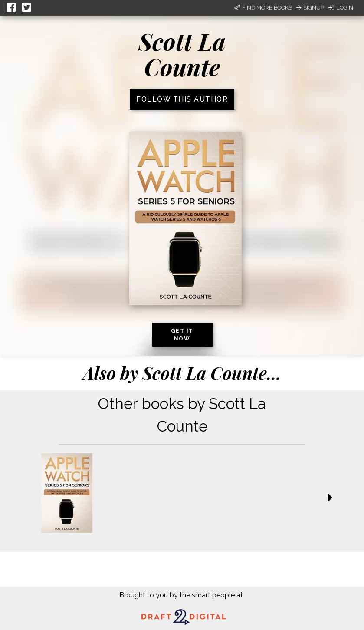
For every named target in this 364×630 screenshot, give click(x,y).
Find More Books (263, 8)
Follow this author (182, 99)
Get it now (182, 335)
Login (341, 8)
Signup (310, 8)
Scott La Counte (182, 54)
